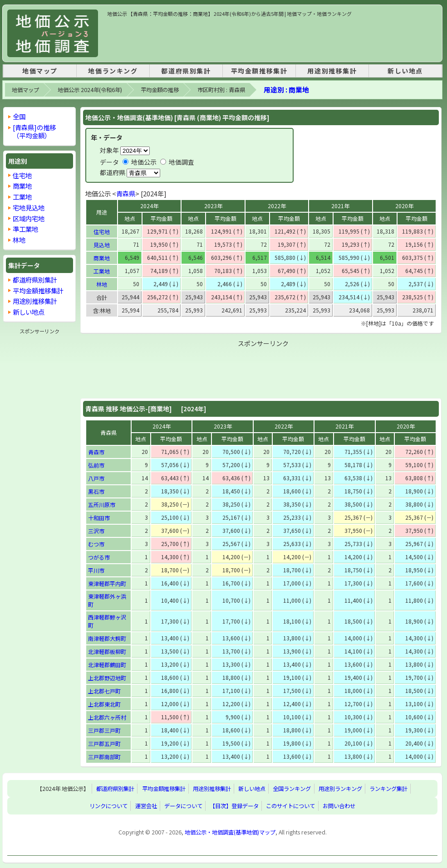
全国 (19, 116)
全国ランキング (292, 789)
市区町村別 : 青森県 (221, 90)
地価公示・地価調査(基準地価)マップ (230, 832)
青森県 (126, 193)
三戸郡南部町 (104, 757)
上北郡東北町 (104, 704)
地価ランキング (113, 71)
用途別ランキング (340, 789)
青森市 (96, 452)
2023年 (213, 206)
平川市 (96, 570)
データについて (183, 806)
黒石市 (96, 491)
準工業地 (25, 229)
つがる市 (99, 557)
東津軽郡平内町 (107, 583)
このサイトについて (290, 806)
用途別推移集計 (332, 71)
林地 (102, 284)
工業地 (102, 271)
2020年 (404, 206)
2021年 (340, 206)
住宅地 (102, 232)
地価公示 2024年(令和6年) (90, 90)
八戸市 (96, 478)
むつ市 (96, 544)
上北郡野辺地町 (107, 678)
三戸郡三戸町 (104, 730)
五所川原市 (102, 505)
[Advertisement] (272, 38)
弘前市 (96, 465)
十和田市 (99, 518)
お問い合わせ (339, 806)
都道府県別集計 (186, 71)
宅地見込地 (29, 207)
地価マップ (40, 71)
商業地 (102, 258)
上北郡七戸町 (104, 691)
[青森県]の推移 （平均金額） (34, 131)
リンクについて (108, 806)
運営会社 (146, 806)
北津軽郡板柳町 (107, 651)
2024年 (149, 206)
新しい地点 (405, 71)
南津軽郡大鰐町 (107, 638)
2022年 (277, 206)
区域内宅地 (29, 218)
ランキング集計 (388, 789)
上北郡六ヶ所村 (107, 717)
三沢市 (96, 531)
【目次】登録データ (234, 806)
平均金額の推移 (160, 90)
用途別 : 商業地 (286, 90)
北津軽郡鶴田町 (107, 665)
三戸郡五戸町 (104, 744)
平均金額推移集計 (259, 71)
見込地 (102, 245)
